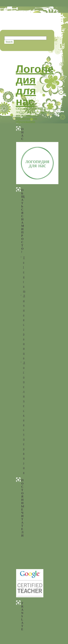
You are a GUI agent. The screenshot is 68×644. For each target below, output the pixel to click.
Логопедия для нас (35, 85)
